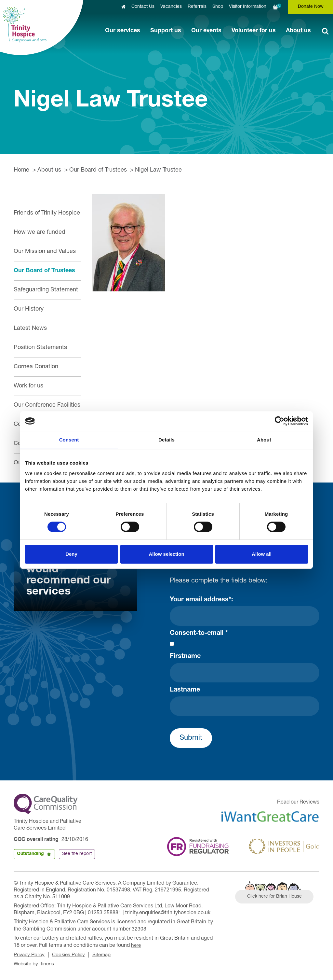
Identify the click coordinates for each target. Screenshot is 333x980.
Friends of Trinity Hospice (47, 213)
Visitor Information (248, 7)
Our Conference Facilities (47, 405)
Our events (206, 31)
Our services (123, 31)
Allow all (262, 554)
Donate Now (311, 7)
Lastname (185, 690)
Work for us (28, 386)
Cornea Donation (36, 367)
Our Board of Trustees (98, 170)
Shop (218, 7)
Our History (29, 309)
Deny (71, 554)
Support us (166, 31)
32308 (139, 929)
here (136, 945)
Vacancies (171, 7)
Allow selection (166, 554)
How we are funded (40, 232)
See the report (77, 854)
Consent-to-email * (199, 634)
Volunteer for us (254, 31)
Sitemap (106, 954)
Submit (191, 738)
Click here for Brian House (276, 897)
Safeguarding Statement (46, 290)
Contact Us (143, 7)
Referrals (197, 7)
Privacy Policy (30, 954)
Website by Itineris (35, 963)
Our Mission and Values (45, 252)
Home (21, 170)
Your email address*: (201, 600)
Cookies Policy (71, 954)
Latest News (30, 329)
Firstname (185, 657)
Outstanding (30, 854)
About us (298, 31)
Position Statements (40, 348)
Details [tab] (166, 440)
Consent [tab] (69, 440)
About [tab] (264, 440)
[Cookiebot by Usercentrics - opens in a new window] (280, 421)
